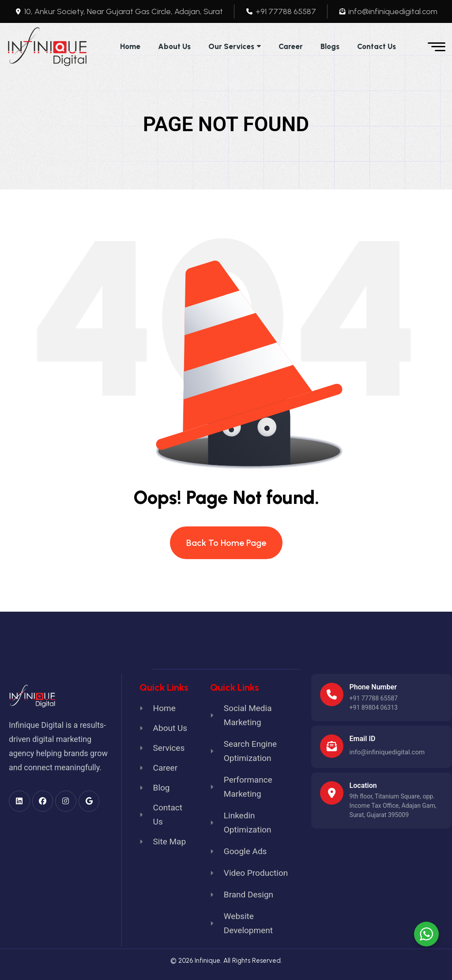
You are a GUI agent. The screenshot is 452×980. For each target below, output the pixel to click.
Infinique (207, 961)
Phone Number (373, 687)
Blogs (330, 46)
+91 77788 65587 (374, 698)
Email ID (363, 739)
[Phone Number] (332, 694)
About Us (174, 46)
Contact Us (377, 46)
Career (291, 46)
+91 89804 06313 (374, 708)
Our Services (231, 46)
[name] (47, 47)
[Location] (332, 793)
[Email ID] (332, 746)
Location (363, 785)
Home (130, 46)
